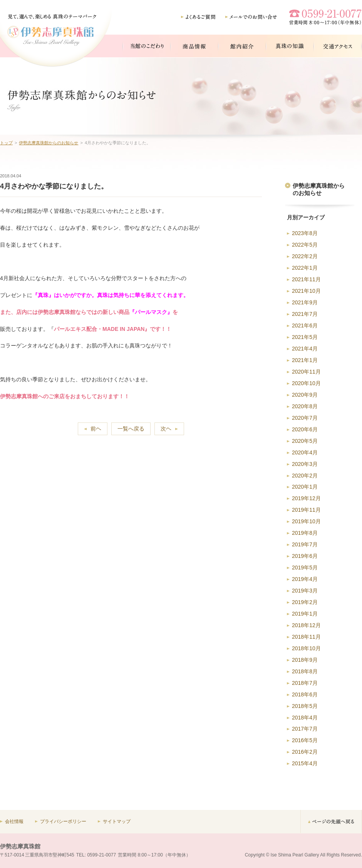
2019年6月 (305, 556)
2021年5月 (305, 337)
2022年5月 (305, 245)
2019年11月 (306, 510)
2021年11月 (306, 279)
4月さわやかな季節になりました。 (54, 186)
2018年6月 (305, 694)
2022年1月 (305, 268)
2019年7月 (305, 544)
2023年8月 (305, 233)
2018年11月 (306, 637)
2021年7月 (305, 314)
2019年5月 (305, 568)
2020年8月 (305, 406)
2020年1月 (305, 487)
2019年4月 (305, 579)
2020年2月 (305, 476)
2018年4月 (305, 718)
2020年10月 (306, 383)
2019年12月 (306, 498)
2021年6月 (305, 325)
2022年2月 (305, 256)
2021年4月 (305, 349)
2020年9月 (305, 395)
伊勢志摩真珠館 (20, 846)
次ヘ (166, 429)
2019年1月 (305, 614)
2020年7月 (305, 418)
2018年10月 (306, 648)
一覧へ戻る (131, 429)
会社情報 (14, 821)
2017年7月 (305, 729)
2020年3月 (305, 464)
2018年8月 (305, 671)
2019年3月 (305, 591)
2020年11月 (306, 372)
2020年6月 (305, 429)
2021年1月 (305, 360)
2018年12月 (306, 625)
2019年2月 (305, 602)
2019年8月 (305, 533)
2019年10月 (306, 521)
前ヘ (96, 429)
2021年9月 (305, 302)
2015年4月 (305, 763)
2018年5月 (305, 706)
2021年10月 (306, 291)
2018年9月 (305, 660)
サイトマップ (117, 821)
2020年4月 (305, 452)
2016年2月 (305, 752)
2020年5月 (305, 441)
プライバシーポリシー (63, 821)
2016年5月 (305, 740)
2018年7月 (305, 683)
